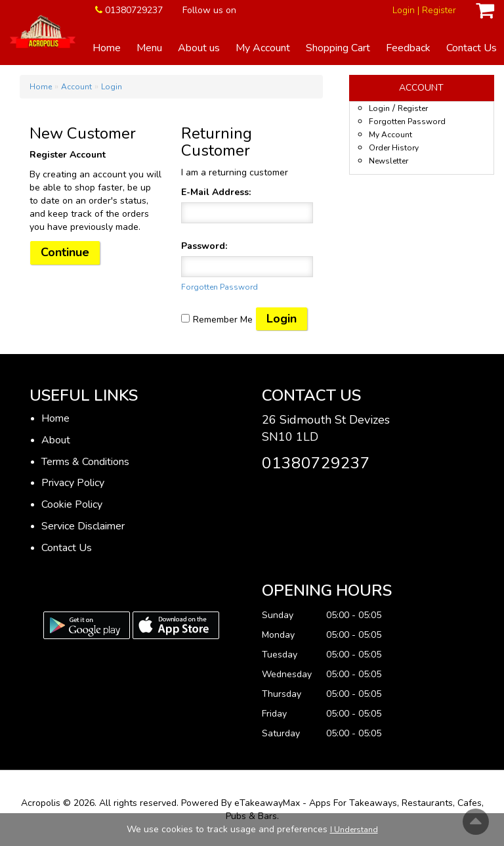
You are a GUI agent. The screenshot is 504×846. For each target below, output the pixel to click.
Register (439, 10)
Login (404, 10)
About (56, 440)
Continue (65, 252)
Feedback (408, 48)
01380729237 (134, 10)
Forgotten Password (220, 287)
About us (199, 48)
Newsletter (388, 161)
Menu (149, 48)
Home (107, 48)
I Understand (354, 830)
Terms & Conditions (85, 462)
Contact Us (472, 48)
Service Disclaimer (83, 526)
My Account (263, 48)
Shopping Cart (338, 48)
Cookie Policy (72, 504)
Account (76, 87)
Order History (394, 148)
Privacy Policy (73, 483)
